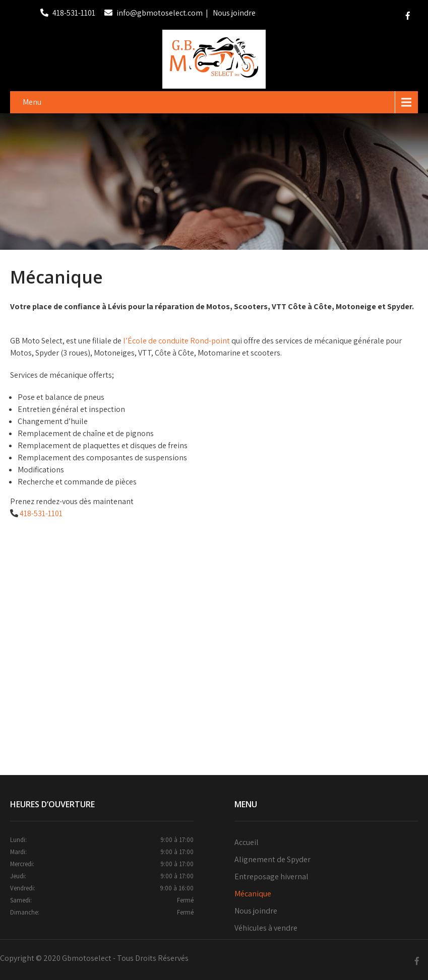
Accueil (247, 842)
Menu (32, 102)
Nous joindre (234, 13)
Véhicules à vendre (266, 928)
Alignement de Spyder (272, 859)
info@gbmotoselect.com (160, 13)
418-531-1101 (74, 13)
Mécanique (253, 894)
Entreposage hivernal (271, 877)
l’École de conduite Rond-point (176, 341)
